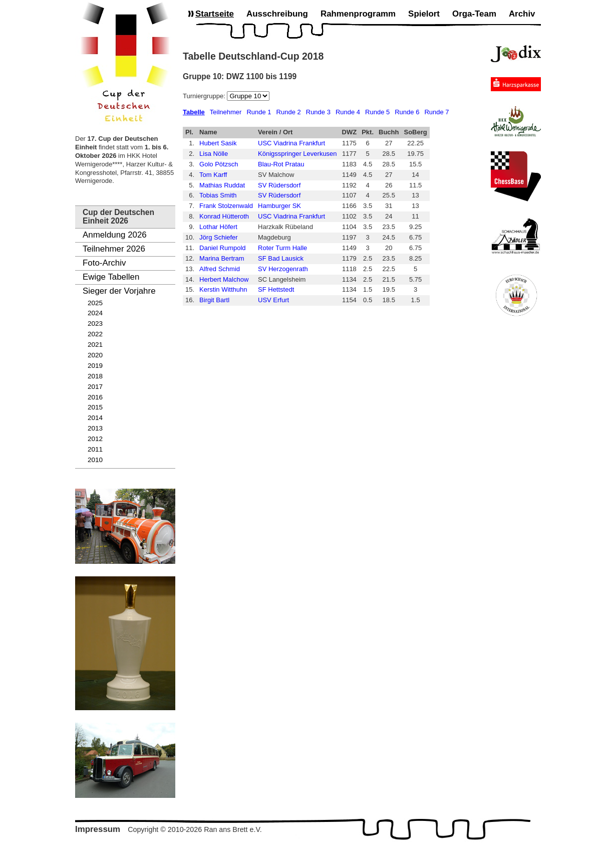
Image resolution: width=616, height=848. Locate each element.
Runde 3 (318, 112)
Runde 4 (348, 112)
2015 (95, 407)
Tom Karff (213, 175)
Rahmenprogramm (358, 14)
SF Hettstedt (276, 289)
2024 (95, 313)
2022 (95, 334)
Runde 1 (259, 112)
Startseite (215, 14)
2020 (95, 355)
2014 (95, 418)
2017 (95, 387)
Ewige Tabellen (111, 277)
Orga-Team (474, 14)
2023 (95, 324)
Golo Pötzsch (219, 164)
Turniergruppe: (205, 96)
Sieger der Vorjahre (119, 291)
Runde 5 (377, 112)
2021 (95, 345)
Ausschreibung (277, 14)
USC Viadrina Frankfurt (291, 143)
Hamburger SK (279, 206)
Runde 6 (407, 112)
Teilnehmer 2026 (114, 249)
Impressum (98, 829)
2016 (95, 397)
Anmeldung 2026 (115, 235)
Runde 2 (289, 112)
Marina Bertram (222, 258)
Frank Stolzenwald (226, 206)
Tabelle (194, 112)
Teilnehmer (226, 112)
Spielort (424, 14)
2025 (95, 303)
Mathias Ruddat (222, 185)
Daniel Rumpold (223, 248)
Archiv (522, 14)
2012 (95, 439)
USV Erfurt (273, 300)
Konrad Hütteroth (224, 216)
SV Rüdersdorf (279, 185)
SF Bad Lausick (281, 258)
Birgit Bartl (214, 300)
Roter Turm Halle (282, 248)
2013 (95, 428)
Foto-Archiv (104, 263)
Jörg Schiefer (219, 237)
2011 (95, 449)
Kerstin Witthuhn (223, 289)
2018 (95, 376)
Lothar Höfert (218, 227)
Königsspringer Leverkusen (297, 154)
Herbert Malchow (224, 279)
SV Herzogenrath (283, 269)
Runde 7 (436, 112)
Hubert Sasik (218, 143)
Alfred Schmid (220, 269)
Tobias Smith (218, 195)
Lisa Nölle (214, 154)
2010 (95, 460)
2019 (95, 366)
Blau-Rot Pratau (281, 164)
